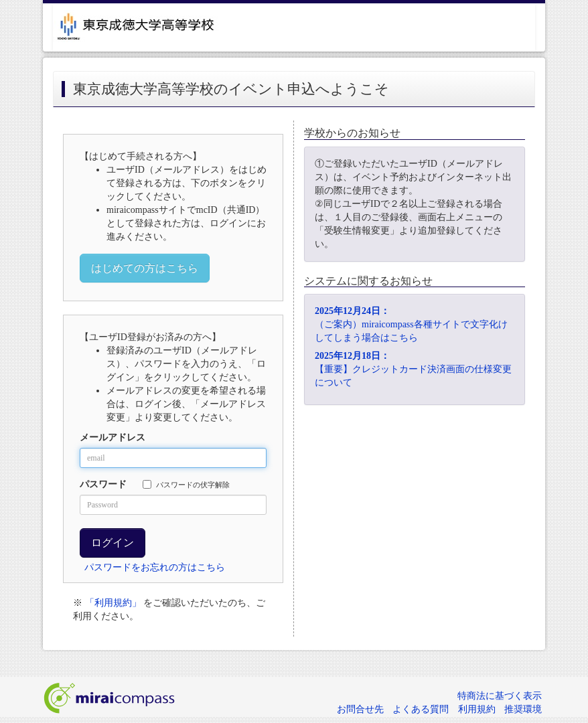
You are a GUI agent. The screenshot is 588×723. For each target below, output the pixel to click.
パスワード (103, 484)
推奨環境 (523, 709)
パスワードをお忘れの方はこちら (155, 567)
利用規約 (477, 709)
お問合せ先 (360, 709)
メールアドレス (113, 437)
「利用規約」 (113, 603)
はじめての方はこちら (145, 268)
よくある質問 (421, 709)
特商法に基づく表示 (500, 696)
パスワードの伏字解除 (186, 484)
